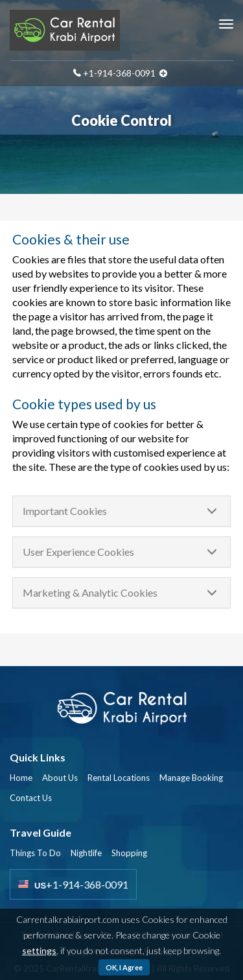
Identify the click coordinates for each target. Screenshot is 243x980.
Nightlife (86, 853)
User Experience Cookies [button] (78, 552)
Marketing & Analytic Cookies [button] (90, 592)
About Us (60, 778)
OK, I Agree (124, 967)
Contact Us (31, 798)
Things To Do (35, 853)
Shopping (129, 853)
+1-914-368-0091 (119, 73)
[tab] (121, 511)
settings (39, 950)
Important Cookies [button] (65, 511)
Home (21, 778)
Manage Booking (191, 778)
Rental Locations (119, 778)
